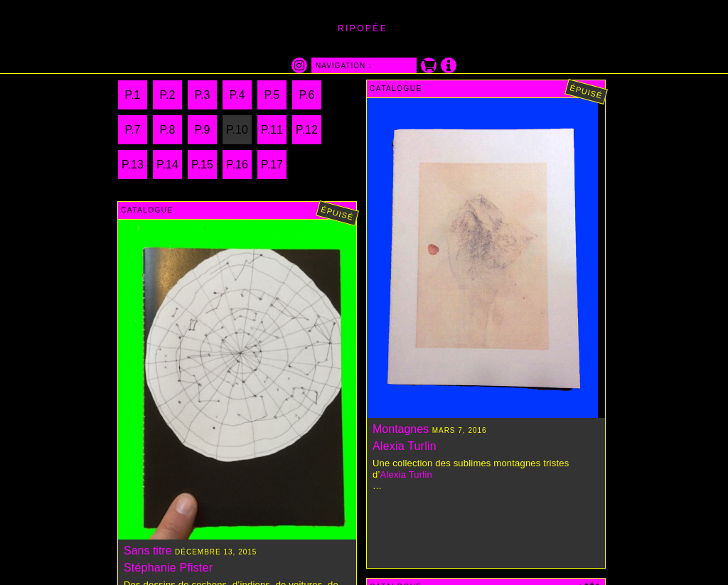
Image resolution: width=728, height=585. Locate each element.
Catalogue (396, 88)
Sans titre (148, 551)
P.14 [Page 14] (167, 165)
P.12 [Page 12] (307, 130)
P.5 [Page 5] (272, 95)
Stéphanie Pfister (168, 568)
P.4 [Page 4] (237, 95)
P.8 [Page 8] (168, 130)
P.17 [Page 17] (272, 165)
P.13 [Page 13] (133, 165)
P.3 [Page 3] (203, 95)
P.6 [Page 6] (307, 95)
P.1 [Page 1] (133, 95)
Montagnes (401, 429)
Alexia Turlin (405, 446)
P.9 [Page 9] (203, 130)
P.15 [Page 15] (202, 165)
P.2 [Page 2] (168, 95)
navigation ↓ (344, 66)
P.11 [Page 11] (272, 130)
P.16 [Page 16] (237, 165)
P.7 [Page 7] (133, 130)
